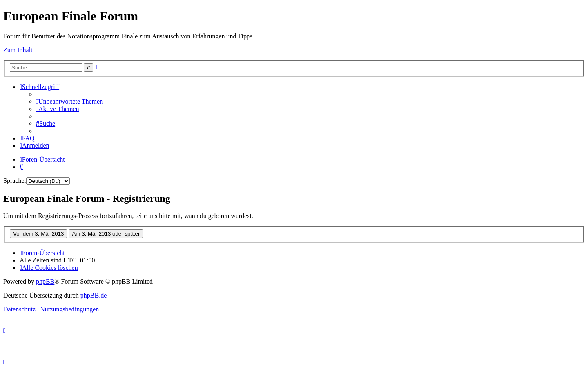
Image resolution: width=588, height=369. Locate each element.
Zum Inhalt (18, 50)
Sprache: (15, 181)
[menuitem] (69, 101)
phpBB (45, 281)
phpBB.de (94, 295)
